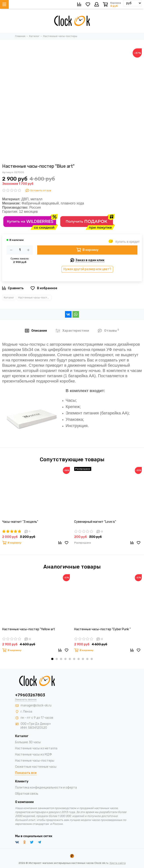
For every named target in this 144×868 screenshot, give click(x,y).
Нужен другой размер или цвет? (87, 269)
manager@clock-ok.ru (36, 705)
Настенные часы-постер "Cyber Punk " (102, 629)
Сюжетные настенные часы (36, 767)
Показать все (26, 773)
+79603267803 (30, 695)
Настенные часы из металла (36, 748)
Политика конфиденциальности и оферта (46, 788)
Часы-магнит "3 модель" (20, 522)
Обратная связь (27, 794)
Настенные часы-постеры (35, 298)
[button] (52, 659)
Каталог (9, 298)
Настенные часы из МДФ (33, 754)
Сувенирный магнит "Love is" (95, 522)
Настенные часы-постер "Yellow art (29, 629)
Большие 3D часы (28, 742)
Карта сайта (118, 863)
